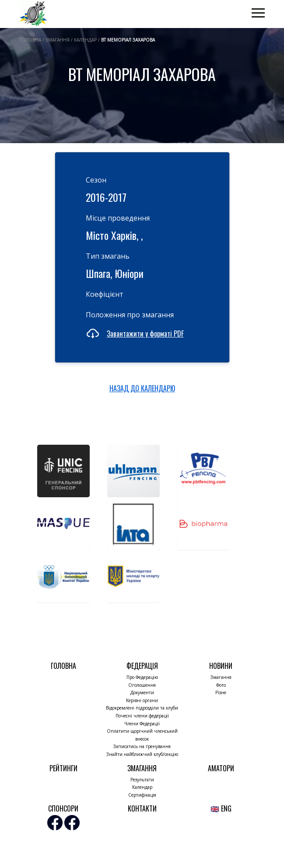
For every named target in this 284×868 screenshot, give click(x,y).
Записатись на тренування (142, 746)
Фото (221, 685)
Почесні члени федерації (142, 716)
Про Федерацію (142, 677)
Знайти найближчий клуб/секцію (142, 754)
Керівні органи (142, 700)
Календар (142, 787)
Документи (142, 692)
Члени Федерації (142, 724)
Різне (221, 692)
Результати (142, 780)
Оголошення (142, 685)
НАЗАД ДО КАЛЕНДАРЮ (142, 388)
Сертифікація (142, 795)
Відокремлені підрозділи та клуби (142, 708)
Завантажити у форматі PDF (145, 334)
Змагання (221, 677)
